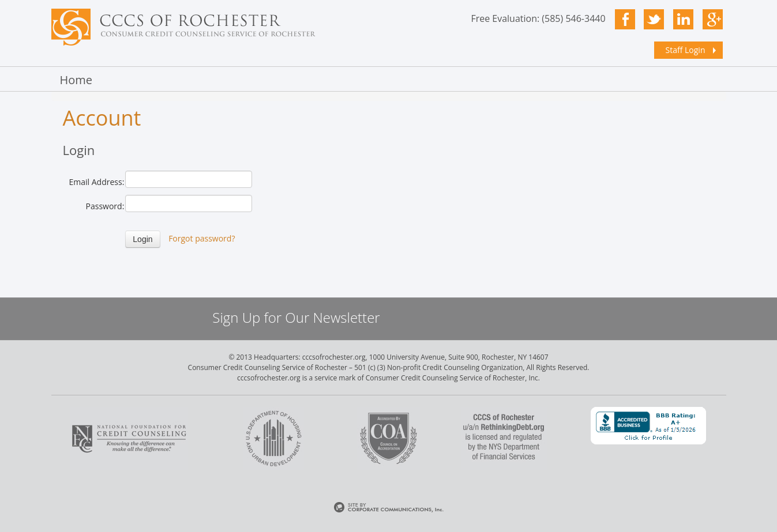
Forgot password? (202, 238)
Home (76, 80)
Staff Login (686, 50)
